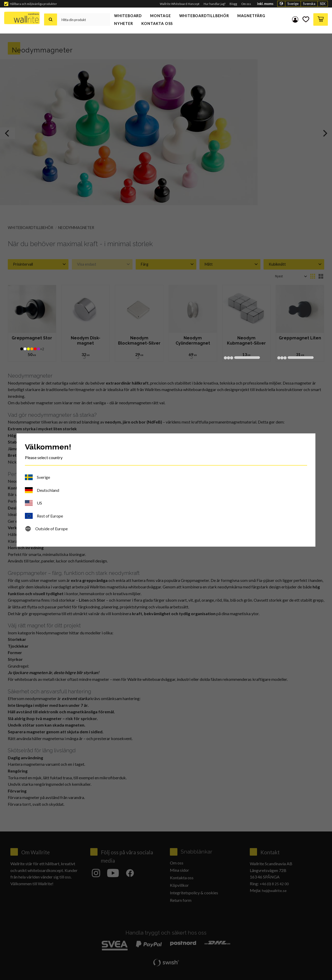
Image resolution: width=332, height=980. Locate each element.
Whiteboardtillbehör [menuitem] (204, 16)
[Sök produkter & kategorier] (83, 19)
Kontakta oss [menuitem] (157, 24)
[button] (306, 19)
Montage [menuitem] (161, 16)
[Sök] (51, 19)
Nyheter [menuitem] (124, 24)
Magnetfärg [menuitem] (251, 16)
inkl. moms (265, 4)
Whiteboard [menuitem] (128, 16)
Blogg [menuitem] (233, 4)
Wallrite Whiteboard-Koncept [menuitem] (180, 4)
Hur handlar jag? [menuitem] (215, 4)
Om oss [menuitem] (246, 4)
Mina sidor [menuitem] (295, 19)
